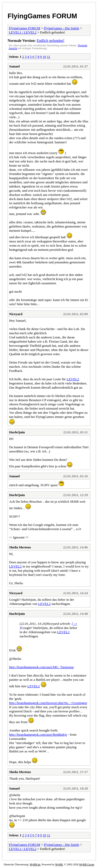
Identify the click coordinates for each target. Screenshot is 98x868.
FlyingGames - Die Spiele (61, 28)
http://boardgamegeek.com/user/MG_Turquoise (42, 667)
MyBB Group (87, 864)
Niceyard (16, 314)
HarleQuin (17, 432)
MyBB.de (35, 864)
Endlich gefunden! (50, 41)
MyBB (59, 864)
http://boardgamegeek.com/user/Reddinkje (38, 734)
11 (49, 57)
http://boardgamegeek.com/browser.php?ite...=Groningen (48, 703)
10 (44, 57)
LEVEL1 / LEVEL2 (23, 32)
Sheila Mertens (20, 547)
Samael (14, 66)
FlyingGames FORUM (42, 16)
